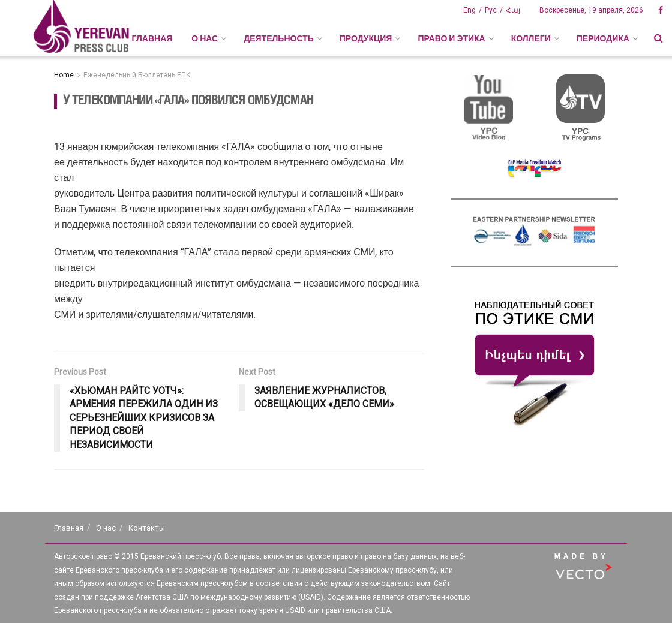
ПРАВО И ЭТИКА (451, 38)
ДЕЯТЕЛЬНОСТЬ (279, 38)
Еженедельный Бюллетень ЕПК (137, 75)
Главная (152, 38)
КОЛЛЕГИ (531, 38)
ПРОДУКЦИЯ (366, 38)
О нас (106, 528)
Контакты (147, 528)
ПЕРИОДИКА (603, 38)
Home (64, 75)
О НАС (205, 38)
